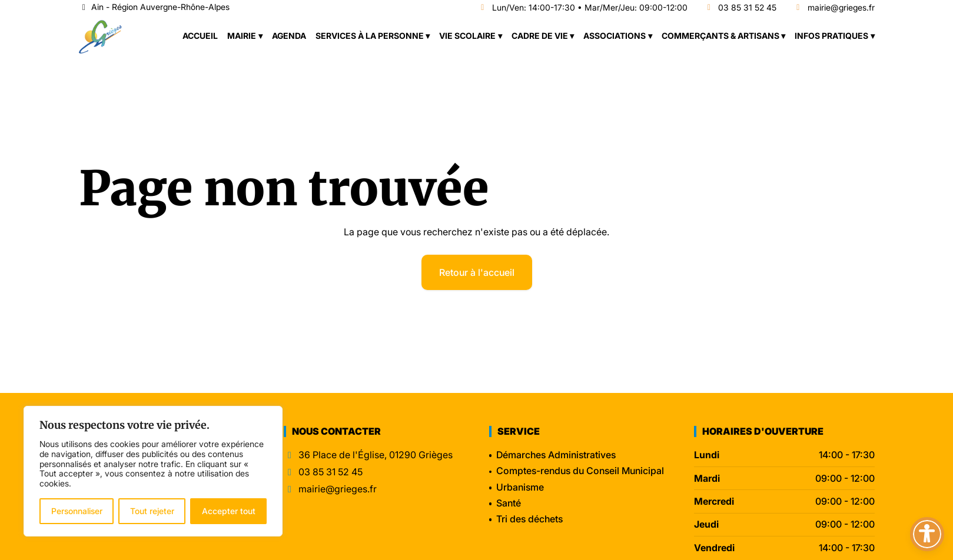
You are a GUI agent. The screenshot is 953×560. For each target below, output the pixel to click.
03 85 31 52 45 (741, 8)
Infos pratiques (831, 36)
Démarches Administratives (556, 455)
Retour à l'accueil (477, 272)
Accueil (200, 36)
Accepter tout (229, 511)
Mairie (242, 36)
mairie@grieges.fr (834, 8)
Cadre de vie (540, 36)
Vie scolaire (467, 36)
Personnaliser (77, 511)
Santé (509, 503)
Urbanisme (520, 487)
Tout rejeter (152, 511)
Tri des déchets (529, 519)
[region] (153, 471)
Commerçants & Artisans (720, 36)
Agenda (289, 36)
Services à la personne (370, 36)
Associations (615, 36)
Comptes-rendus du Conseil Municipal (580, 471)
